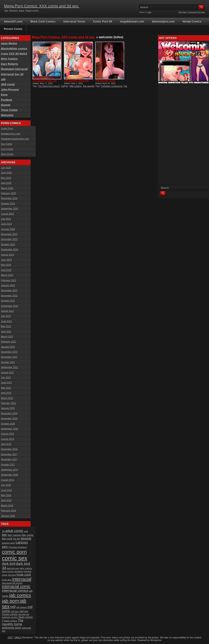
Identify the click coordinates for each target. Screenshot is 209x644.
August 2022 (7, 311)
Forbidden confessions (112, 86)
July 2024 (6, 219)
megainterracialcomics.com (15, 139)
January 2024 (8, 229)
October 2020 (8, 424)
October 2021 (8, 362)
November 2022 (9, 296)
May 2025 (6, 178)
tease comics (11, 621)
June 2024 (6, 224)
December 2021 (9, 352)
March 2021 (7, 398)
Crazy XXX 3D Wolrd (14, 54)
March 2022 (7, 337)
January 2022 (8, 347)
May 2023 (6, 265)
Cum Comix (7, 149)
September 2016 (10, 475)
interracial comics (15, 591)
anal (26, 531)
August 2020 (7, 434)
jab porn (10, 601)
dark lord (9, 564)
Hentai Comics (192, 22)
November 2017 (9, 460)
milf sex (24, 611)
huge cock (24, 575)
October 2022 (8, 301)
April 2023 (6, 270)
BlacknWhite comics (14, 49)
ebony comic (8, 571)
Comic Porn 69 (102, 22)
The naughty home (13, 622)
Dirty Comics (9, 59)
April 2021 (6, 393)
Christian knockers (18, 547)
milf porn (15, 611)
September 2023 (10, 250)
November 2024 (9, 198)
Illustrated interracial (14, 69)
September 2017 (10, 470)
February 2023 (9, 280)
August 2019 (7, 439)
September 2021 (10, 367)
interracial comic (16, 586)
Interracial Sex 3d (12, 74)
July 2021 (6, 378)
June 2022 (6, 321)
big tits (16, 539)
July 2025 (6, 168)
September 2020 (10, 429)
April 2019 (6, 444)
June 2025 (6, 173)
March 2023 (7, 275)
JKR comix (8, 84)
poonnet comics (10, 617)
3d (3, 531)
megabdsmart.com (132, 22)
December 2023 (9, 234)
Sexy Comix (7, 154)
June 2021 (6, 383)
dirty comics (26, 568)
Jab (3, 79)
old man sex (24, 614)
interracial (22, 579)
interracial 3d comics (12, 583)
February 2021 (9, 403)
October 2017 (8, 465)
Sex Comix (7, 144)
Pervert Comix (13, 29)
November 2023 (9, 239)
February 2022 (9, 342)
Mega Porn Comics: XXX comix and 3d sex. (42, 6)
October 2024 (8, 204)
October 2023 (8, 245)
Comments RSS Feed (196, 12)
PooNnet (7, 100)
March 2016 (7, 506)
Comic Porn (7, 129)
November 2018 (9, 449)
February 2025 (9, 193)
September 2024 (10, 209)
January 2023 (8, 286)
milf (13, 607)
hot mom (12, 575)
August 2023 (7, 255)
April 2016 (6, 500)
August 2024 (7, 214)
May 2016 (6, 495)
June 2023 (6, 260)
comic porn (14, 552)
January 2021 (8, 408)
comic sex (15, 558)
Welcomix (7, 115)
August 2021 (7, 373)
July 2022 (6, 316)
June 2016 (6, 490)
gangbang (19, 571)
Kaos (4, 95)
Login (149, 12)
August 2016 (7, 480)
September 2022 (10, 306)
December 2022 (9, 291)
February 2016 (9, 511)
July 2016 (6, 485)
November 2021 (9, 357)
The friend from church (49, 86)
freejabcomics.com (11, 134)
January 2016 (8, 516)
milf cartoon (21, 607)
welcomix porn (12, 628)
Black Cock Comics (43, 22)
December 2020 (9, 414)
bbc (5, 535)
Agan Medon (9, 43)
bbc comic (28, 535)
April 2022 (6, 332)
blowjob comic (8, 543)
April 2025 (6, 183)
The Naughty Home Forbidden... (105, 82)
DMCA (18, 638)
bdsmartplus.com (163, 22)
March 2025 (7, 188)
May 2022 (6, 326)
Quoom (6, 105)
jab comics (20, 595)
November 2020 (9, 419)
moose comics (10, 614)
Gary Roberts (10, 64)
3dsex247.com (13, 22)
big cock (7, 539)
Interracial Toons (74, 22)
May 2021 (6, 388)
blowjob (26, 538)
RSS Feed (183, 12)
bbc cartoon (15, 535)
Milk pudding (76, 86)
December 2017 (9, 454)
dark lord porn (13, 568)
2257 (10, 638)
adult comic (14, 531)
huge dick (7, 580)
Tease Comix (9, 110)
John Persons (10, 90)
